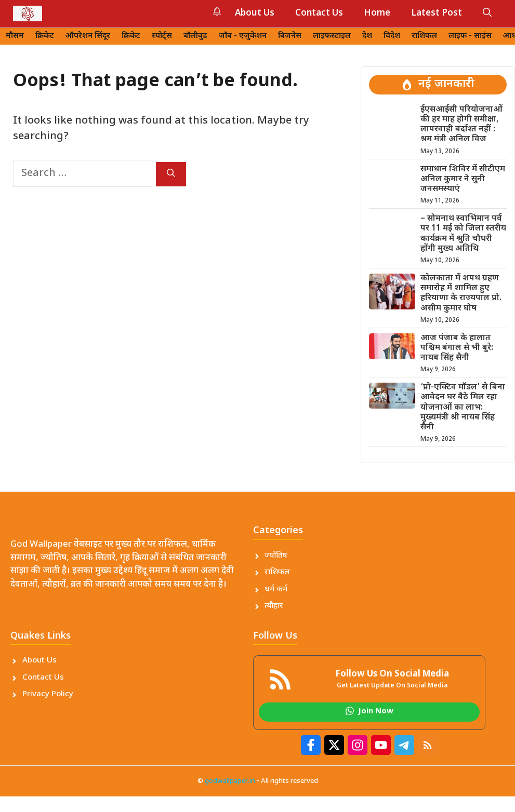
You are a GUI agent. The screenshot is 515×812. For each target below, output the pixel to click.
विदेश (392, 36)
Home (377, 13)
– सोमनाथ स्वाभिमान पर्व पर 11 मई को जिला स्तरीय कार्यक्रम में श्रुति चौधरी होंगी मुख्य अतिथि (463, 234)
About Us (255, 13)
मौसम (15, 36)
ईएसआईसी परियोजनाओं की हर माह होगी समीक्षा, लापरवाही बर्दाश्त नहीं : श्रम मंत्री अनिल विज (461, 125)
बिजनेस (290, 36)
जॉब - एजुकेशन (243, 36)
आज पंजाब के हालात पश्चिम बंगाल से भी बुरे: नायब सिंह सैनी (457, 348)
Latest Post (437, 13)
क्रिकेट (45, 36)
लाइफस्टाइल (332, 36)
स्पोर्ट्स (162, 36)
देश (367, 36)
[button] (487, 13)
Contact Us (319, 13)
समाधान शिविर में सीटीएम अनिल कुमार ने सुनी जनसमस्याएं (463, 179)
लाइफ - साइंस (470, 36)
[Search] (171, 174)
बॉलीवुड (195, 36)
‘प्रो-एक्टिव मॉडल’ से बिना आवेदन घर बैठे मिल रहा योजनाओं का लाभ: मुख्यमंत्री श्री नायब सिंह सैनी (463, 408)
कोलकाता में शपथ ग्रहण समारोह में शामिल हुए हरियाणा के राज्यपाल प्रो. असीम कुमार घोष (461, 294)
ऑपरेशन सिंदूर (88, 36)
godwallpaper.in (230, 781)
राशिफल (424, 36)
